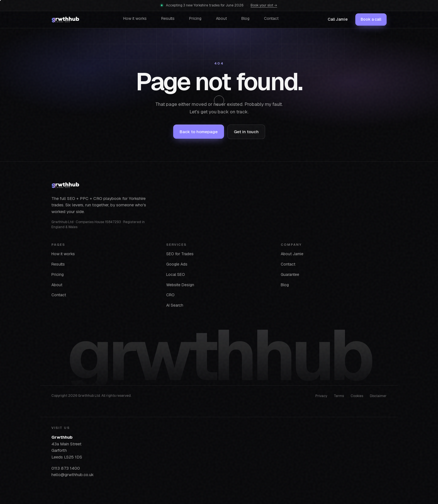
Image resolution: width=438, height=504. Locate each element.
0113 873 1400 (66, 468)
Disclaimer (378, 396)
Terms (339, 396)
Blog (245, 18)
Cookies (357, 396)
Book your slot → (264, 5)
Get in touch (246, 132)
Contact (271, 18)
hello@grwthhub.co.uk (72, 475)
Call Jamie (338, 19)
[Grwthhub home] (65, 20)
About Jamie (292, 254)
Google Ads (177, 264)
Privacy (321, 396)
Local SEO (176, 274)
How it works (135, 18)
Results (168, 18)
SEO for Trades (180, 254)
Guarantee (290, 274)
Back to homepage (199, 132)
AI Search (175, 305)
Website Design (180, 285)
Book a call (371, 19)
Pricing (195, 18)
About (221, 18)
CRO (170, 295)
